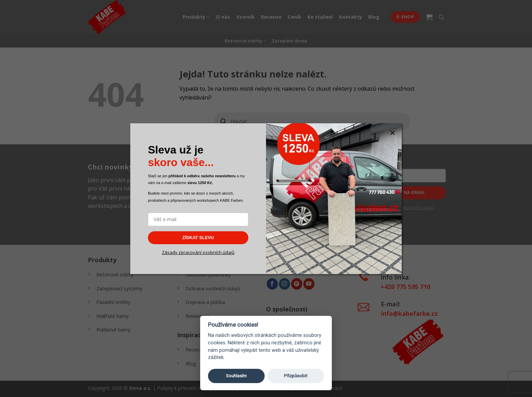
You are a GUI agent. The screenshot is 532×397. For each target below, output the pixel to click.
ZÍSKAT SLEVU (198, 238)
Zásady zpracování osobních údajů (198, 252)
